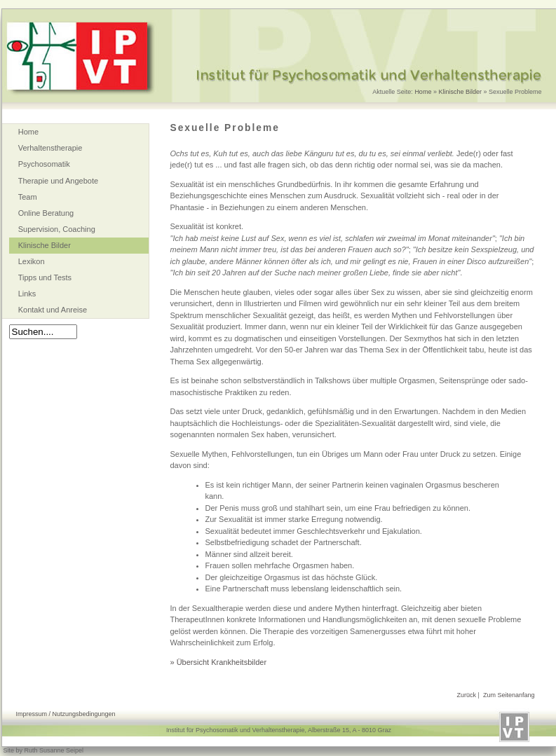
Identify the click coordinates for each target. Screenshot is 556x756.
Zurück (467, 695)
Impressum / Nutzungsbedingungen (66, 714)
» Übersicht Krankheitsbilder (219, 662)
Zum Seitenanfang (509, 695)
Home (423, 92)
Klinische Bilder (460, 92)
